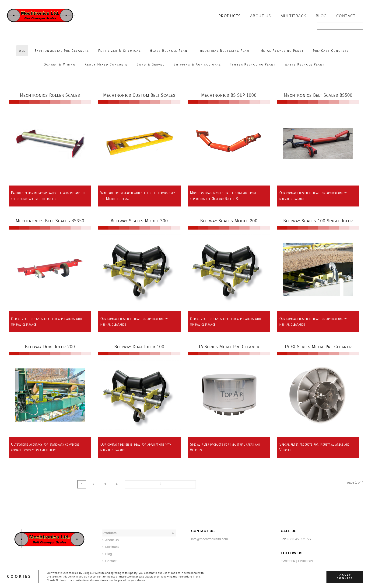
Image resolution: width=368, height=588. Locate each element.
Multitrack (293, 16)
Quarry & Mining (60, 64)
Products (230, 16)
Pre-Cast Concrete (331, 51)
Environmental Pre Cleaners (62, 51)
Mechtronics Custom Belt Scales (139, 95)
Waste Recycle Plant (305, 64)
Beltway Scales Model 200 (229, 221)
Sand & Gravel (151, 64)
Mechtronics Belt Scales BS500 (318, 95)
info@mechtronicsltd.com (209, 539)
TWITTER (288, 561)
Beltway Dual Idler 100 (139, 347)
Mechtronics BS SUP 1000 (229, 95)
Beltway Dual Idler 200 (50, 347)
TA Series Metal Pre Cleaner (229, 347)
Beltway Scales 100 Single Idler (318, 221)
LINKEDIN (306, 561)
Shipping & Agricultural (197, 64)
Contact (346, 16)
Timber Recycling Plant (253, 64)
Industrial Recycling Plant (225, 51)
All (22, 51)
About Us (261, 16)
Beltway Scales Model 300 (139, 221)
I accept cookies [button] (342, 576)
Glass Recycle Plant (170, 51)
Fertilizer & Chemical (119, 51)
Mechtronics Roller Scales (50, 95)
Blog (321, 16)
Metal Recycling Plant (282, 51)
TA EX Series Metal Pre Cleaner (318, 347)
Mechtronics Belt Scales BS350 (50, 221)
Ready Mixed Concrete (106, 64)
